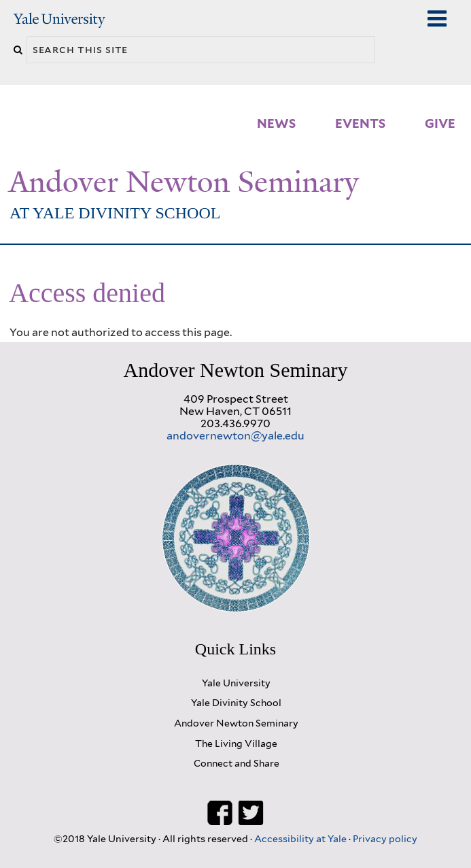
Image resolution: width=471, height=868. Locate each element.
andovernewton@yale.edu (235, 436)
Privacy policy (385, 838)
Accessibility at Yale (301, 838)
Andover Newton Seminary (184, 182)
